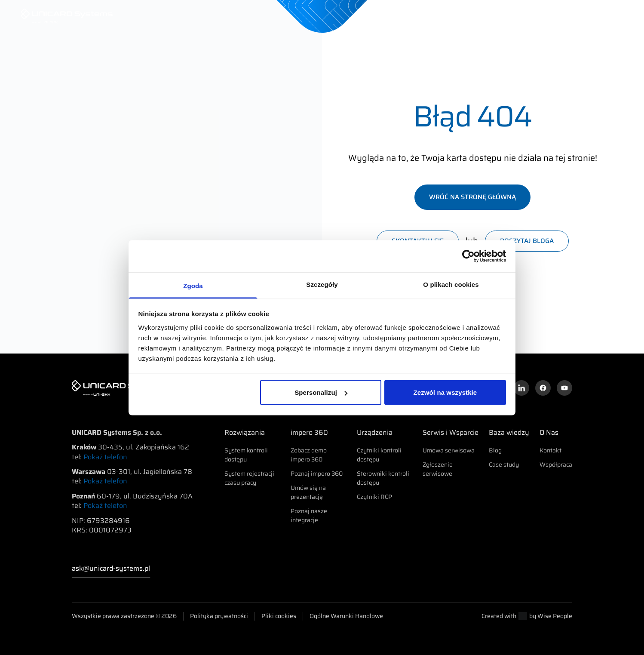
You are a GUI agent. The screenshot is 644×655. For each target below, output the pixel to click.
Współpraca (556, 464)
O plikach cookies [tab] (451, 284)
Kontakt (550, 450)
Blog (495, 450)
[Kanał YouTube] (564, 388)
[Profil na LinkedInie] (521, 388)
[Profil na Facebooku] (543, 388)
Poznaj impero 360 (317, 474)
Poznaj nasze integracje (309, 515)
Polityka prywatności (219, 616)
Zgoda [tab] (193, 285)
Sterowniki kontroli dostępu (383, 478)
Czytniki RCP (374, 497)
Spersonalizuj (321, 392)
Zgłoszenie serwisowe (438, 469)
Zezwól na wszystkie (445, 392)
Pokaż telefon (105, 457)
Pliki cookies (279, 616)
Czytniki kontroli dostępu (379, 455)
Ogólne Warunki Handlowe (346, 616)
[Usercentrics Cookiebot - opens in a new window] (468, 256)
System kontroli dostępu (246, 455)
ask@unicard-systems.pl (111, 569)
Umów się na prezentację (308, 492)
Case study (504, 464)
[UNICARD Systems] (67, 16)
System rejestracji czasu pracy (249, 478)
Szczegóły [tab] (322, 284)
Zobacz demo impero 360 (309, 455)
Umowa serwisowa (449, 450)
